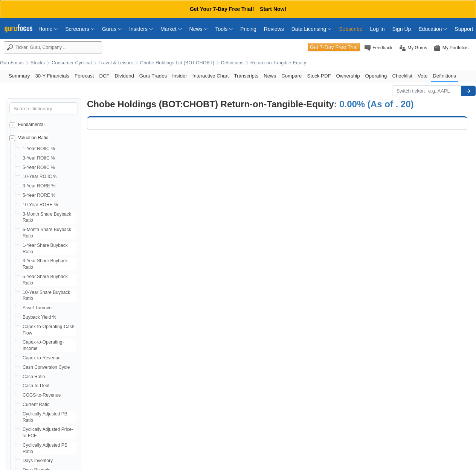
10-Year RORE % (40, 205)
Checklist (402, 76)
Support (464, 29)
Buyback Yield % (39, 317)
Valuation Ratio (33, 138)
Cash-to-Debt (36, 386)
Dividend (124, 76)
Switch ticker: (411, 91)
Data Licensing (312, 29)
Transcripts (246, 76)
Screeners (80, 29)
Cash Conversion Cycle (46, 367)
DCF (104, 76)
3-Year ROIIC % (39, 158)
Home (48, 29)
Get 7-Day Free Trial (334, 47)
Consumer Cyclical (72, 63)
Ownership (348, 76)
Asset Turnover (38, 308)
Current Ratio (36, 405)
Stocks (38, 63)
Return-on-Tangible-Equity (278, 63)
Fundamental (31, 125)
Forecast (84, 76)
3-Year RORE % (39, 186)
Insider (180, 76)
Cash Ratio (34, 377)
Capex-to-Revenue (42, 358)
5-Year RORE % (39, 195)
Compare (291, 76)
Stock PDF (319, 76)
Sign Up (401, 29)
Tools (224, 29)
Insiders (141, 29)
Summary (19, 76)
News (199, 29)
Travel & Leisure (116, 63)
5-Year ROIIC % (39, 167)
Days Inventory (38, 461)
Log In (378, 29)
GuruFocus (12, 63)
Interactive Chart (211, 76)
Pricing (248, 29)
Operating (376, 76)
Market (171, 29)
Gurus (112, 29)
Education (433, 29)
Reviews (274, 29)
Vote (423, 76)
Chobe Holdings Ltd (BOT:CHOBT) (177, 63)
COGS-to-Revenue (42, 395)
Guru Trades (153, 76)
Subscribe (351, 29)
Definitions (232, 63)
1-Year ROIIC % (39, 149)
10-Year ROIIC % (40, 176)
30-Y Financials (52, 76)
